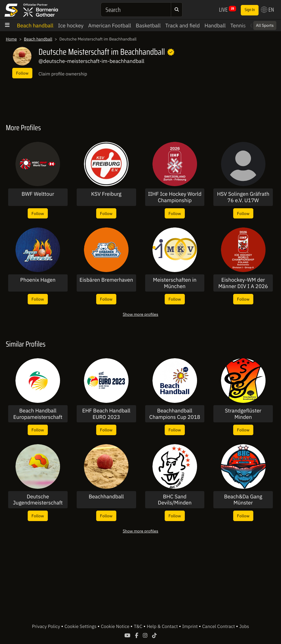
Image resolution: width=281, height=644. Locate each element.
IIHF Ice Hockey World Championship (175, 197)
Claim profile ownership (63, 74)
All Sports (265, 25)
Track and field (182, 25)
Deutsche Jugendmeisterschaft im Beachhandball (38, 500)
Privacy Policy (46, 627)
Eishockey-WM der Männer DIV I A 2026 (243, 283)
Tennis (238, 25)
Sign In (250, 10)
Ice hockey (71, 25)
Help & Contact (163, 627)
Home (11, 39)
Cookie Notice (116, 627)
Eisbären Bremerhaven (106, 280)
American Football (110, 25)
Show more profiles (140, 314)
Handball (215, 25)
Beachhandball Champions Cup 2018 (175, 414)
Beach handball (35, 25)
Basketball (148, 25)
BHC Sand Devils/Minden (175, 500)
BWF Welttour (38, 194)
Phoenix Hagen (38, 280)
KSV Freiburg (106, 194)
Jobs (244, 627)
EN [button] (267, 10)
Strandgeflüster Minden (243, 414)
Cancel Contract (219, 627)
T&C (139, 627)
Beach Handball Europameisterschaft (38, 414)
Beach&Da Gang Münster (243, 500)
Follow (22, 73)
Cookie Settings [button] (81, 627)
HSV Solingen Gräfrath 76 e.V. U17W (243, 197)
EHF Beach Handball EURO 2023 (106, 414)
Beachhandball (106, 497)
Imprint (190, 627)
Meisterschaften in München (175, 283)
